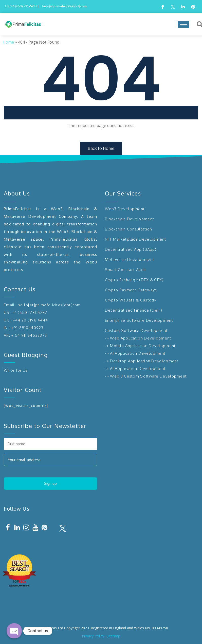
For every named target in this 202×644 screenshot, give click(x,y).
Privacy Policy (93, 636)
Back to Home (101, 148)
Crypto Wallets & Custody (131, 300)
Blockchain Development (130, 219)
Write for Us (16, 370)
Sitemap (113, 636)
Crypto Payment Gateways (131, 290)
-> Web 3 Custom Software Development (146, 376)
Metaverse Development (130, 260)
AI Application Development (138, 353)
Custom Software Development (136, 330)
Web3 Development (125, 209)
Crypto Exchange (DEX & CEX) (134, 280)
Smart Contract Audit (126, 270)
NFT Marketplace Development (136, 239)
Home (8, 42)
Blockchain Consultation (129, 229)
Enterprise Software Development (139, 320)
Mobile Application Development (143, 346)
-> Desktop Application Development (142, 361)
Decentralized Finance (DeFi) (134, 310)
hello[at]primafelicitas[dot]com (49, 305)
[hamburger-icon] (183, 24)
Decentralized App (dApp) (131, 249)
